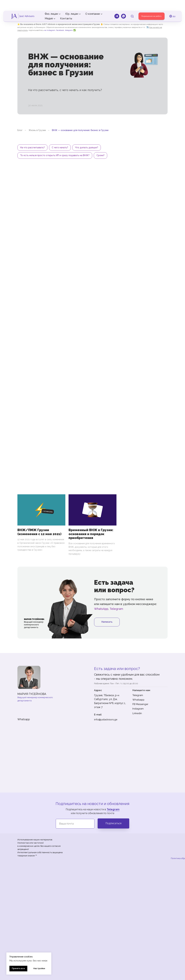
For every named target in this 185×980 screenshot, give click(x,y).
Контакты (66, 8)
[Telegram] (117, 5)
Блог (20, 130)
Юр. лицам (72, 3)
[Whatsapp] (123, 5)
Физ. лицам (51, 3)
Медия (49, 8)
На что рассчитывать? (33, 148)
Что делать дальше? (88, 148)
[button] (132, 5)
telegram (69, 30)
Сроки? (101, 156)
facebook (60, 30)
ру (172, 5)
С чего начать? (61, 148)
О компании (93, 3)
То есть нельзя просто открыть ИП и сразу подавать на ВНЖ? (55, 156)
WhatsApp (101, 610)
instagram (51, 30)
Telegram (116, 610)
